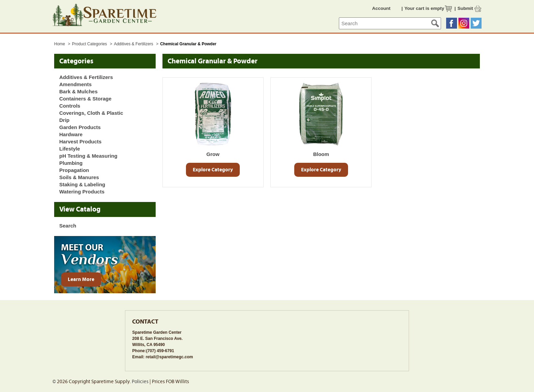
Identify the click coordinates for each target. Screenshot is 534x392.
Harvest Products (80, 142)
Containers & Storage (85, 99)
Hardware (71, 134)
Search (68, 226)
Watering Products (82, 192)
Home (60, 44)
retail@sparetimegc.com (169, 357)
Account (381, 8)
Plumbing (71, 163)
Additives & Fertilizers (134, 44)
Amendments (75, 84)
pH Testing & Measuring (88, 156)
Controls (70, 106)
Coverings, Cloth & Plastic (91, 113)
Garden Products (80, 127)
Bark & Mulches (78, 91)
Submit (465, 8)
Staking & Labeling (82, 184)
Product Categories (90, 44)
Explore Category (213, 170)
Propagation (74, 170)
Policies (140, 381)
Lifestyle (70, 149)
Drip (64, 120)
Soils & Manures (79, 177)
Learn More (81, 279)
